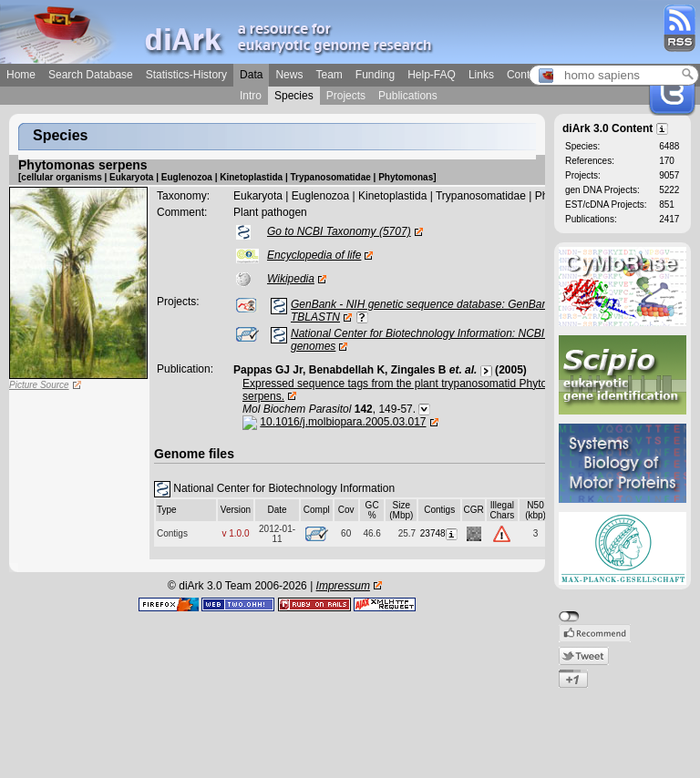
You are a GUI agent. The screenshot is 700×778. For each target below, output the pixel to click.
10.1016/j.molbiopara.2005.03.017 (343, 422)
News (289, 75)
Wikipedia (291, 279)
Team (329, 75)
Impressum (343, 586)
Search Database (91, 75)
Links (481, 75)
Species (294, 96)
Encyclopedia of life (314, 255)
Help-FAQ (432, 75)
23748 (440, 533)
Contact (525, 75)
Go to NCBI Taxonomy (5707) (339, 231)
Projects (346, 96)
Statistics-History (186, 75)
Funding (375, 75)
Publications (408, 96)
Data (251, 75)
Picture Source (39, 385)
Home (21, 75)
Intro (251, 96)
